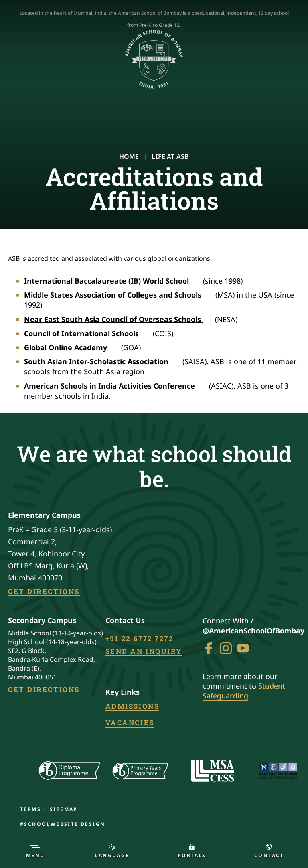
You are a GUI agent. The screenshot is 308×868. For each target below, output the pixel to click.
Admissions (133, 707)
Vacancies (130, 723)
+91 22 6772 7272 (140, 639)
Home (129, 156)
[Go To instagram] (226, 648)
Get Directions (44, 592)
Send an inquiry (144, 652)
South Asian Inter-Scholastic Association (102, 361)
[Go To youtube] (243, 648)
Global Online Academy (71, 347)
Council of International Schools (87, 333)
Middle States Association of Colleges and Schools (118, 295)
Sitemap (64, 809)
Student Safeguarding (244, 691)
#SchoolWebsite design (63, 824)
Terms (30, 809)
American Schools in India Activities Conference (115, 386)
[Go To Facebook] (209, 648)
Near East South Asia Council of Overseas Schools (119, 319)
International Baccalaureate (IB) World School (112, 281)
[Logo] (154, 60)
